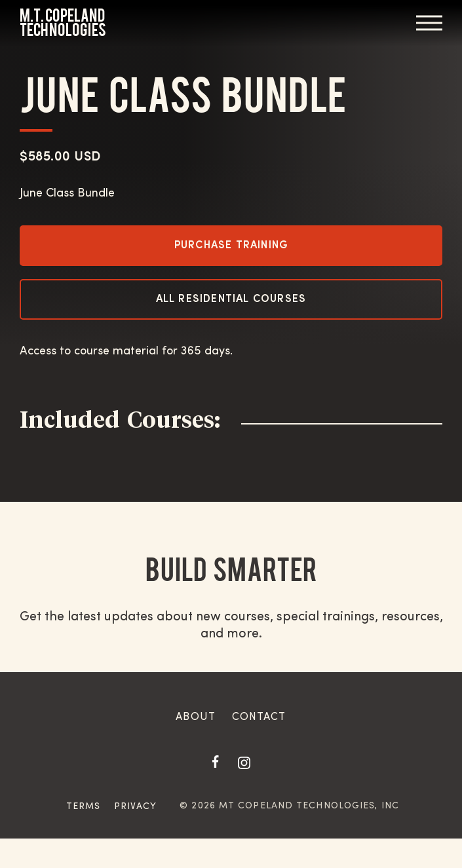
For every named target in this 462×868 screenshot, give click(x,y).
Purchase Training (231, 246)
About (196, 717)
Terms (84, 807)
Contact (259, 717)
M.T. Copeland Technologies (63, 23)
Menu (429, 23)
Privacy (136, 807)
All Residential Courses (231, 299)
